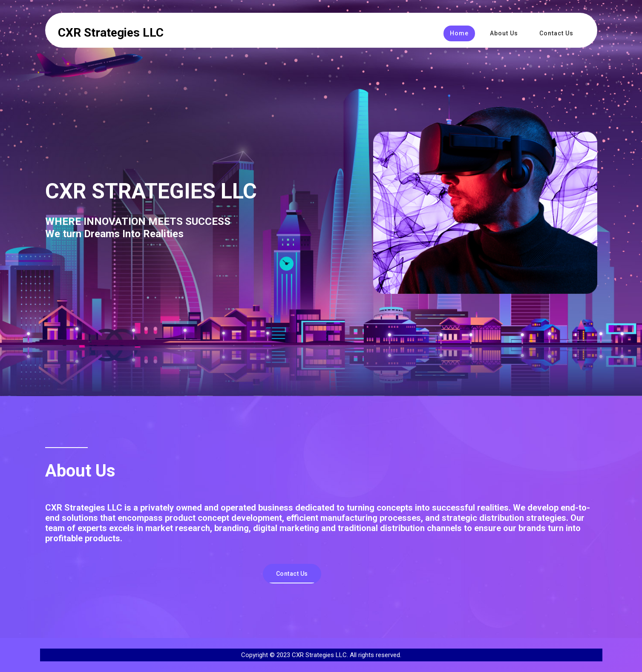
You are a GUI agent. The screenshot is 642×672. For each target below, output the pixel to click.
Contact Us (556, 33)
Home (459, 33)
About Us (504, 33)
